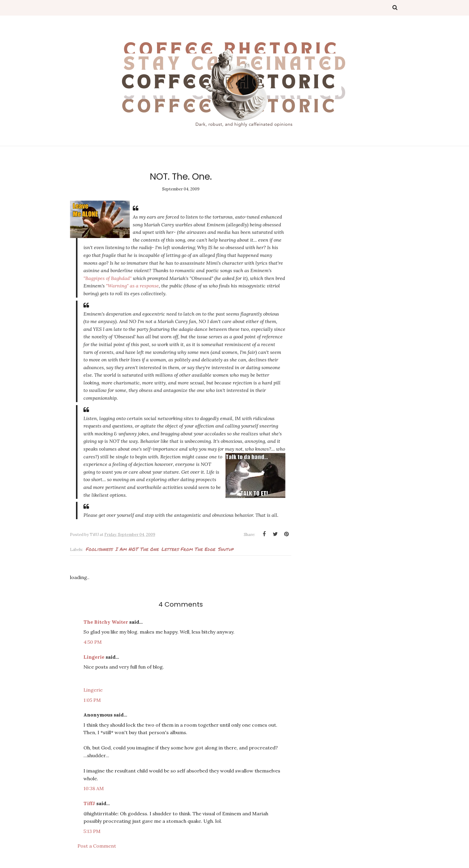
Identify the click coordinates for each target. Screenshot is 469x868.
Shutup (226, 549)
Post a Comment (97, 846)
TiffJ (89, 803)
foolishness (99, 549)
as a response (132, 286)
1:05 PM (92, 700)
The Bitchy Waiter (106, 622)
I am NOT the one (137, 549)
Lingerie (94, 657)
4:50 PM (93, 642)
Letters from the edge (188, 549)
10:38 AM (94, 788)
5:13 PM (92, 831)
